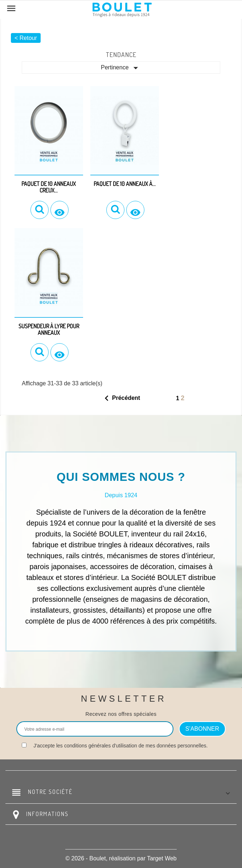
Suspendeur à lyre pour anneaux (49, 329)
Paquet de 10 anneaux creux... (49, 187)
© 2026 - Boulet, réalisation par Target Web (121, 858)
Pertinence (121, 68)
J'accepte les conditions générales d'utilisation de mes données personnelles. (120, 746)
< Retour (26, 38)
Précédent (121, 398)
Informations (47, 814)
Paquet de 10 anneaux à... (125, 184)
